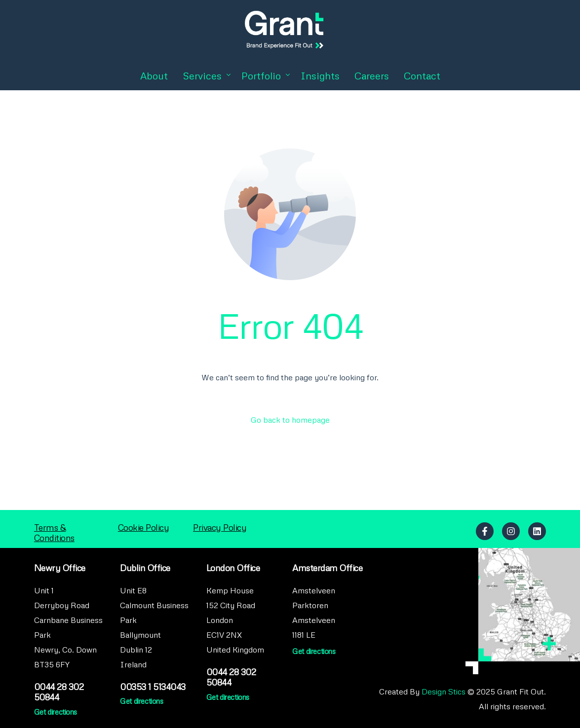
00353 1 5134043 (153, 687)
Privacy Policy (220, 527)
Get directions (56, 712)
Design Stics (444, 692)
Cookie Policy (144, 527)
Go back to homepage (290, 420)
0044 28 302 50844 (59, 692)
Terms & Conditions (54, 532)
